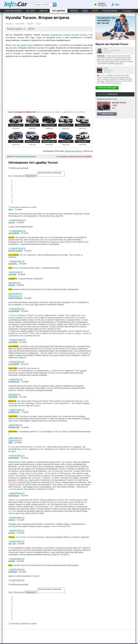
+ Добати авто (107, 114)
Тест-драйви (58, 11)
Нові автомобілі (14, 11)
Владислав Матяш (74, 151)
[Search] (55, 5)
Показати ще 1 (15, 440)
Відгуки (44, 11)
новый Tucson (27, 45)
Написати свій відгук (107, 88)
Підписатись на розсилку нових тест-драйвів (75, 156)
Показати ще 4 (15, 296)
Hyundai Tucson (119, 103)
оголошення (100, 4)
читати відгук (119, 63)
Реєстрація (19, 176)
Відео (85, 11)
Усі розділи (127, 11)
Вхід (10, 176)
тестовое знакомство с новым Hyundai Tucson (64, 35)
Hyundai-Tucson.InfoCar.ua (25, 156)
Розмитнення (110, 11)
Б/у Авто (31, 11)
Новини (74, 11)
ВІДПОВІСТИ (20, 220)
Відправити (31, 176)
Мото (95, 11)
